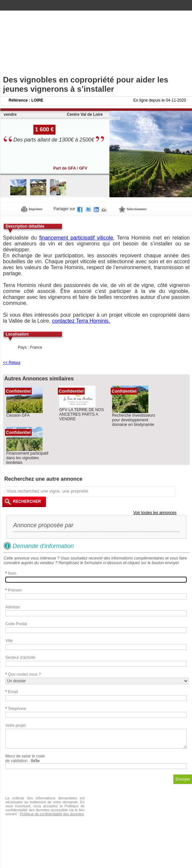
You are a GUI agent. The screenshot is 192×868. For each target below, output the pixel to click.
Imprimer (32, 209)
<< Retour (12, 363)
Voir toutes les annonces (155, 513)
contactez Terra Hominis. (81, 321)
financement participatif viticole (76, 238)
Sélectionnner (133, 209)
